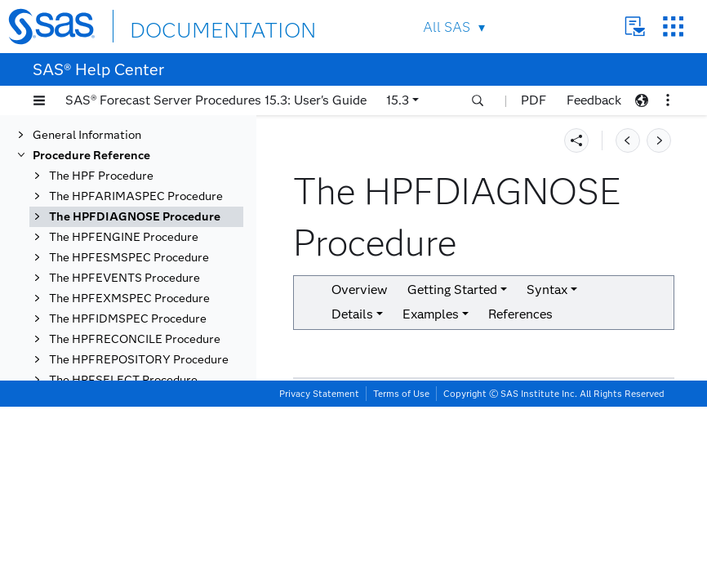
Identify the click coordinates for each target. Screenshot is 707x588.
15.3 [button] (398, 100)
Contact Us (635, 27)
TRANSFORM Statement (150, 548)
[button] (39, 100)
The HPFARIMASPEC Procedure (136, 187)
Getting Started (108, 248)
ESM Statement (125, 425)
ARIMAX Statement (136, 364)
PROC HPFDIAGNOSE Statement (142, 316)
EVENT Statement (131, 445)
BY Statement (120, 384)
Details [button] (352, 314)
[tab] (161, 343)
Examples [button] (431, 314)
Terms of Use (401, 575)
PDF (534, 100)
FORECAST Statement (144, 466)
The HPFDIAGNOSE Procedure (135, 207)
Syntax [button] (547, 290)
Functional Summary (137, 289)
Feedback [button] (594, 100)
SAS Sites (673, 27)
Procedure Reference (91, 146)
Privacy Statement (319, 575)
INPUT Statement (129, 527)
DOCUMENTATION (189, 26)
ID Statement (118, 486)
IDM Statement (123, 507)
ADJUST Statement (136, 343)
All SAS (447, 27)
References (520, 314)
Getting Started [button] (452, 290)
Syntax (85, 268)
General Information (87, 125)
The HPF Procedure (101, 166)
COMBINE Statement (139, 405)
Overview (92, 227)
